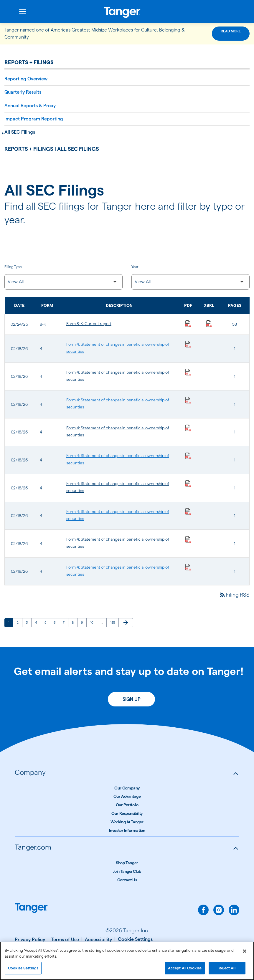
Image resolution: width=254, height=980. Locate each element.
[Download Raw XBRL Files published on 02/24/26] (209, 324)
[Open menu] (23, 11)
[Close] (245, 954)
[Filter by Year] (190, 282)
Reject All (227, 971)
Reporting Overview (26, 79)
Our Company (127, 788)
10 (94, 622)
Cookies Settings (23, 971)
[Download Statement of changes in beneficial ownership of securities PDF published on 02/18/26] (188, 344)
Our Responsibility (127, 813)
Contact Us (127, 880)
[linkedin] (234, 910)
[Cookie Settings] (135, 939)
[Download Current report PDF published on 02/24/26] (188, 324)
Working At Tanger (127, 822)
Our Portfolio (127, 805)
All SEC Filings (20, 132)
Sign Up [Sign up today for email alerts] (132, 699)
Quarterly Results (23, 92)
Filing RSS (234, 595)
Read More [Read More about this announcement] (231, 31)
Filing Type (13, 267)
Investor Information (127, 830)
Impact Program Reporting (34, 119)
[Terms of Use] (67, 940)
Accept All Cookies (185, 971)
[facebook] (203, 910)
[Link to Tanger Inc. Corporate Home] (127, 11)
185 (114, 622)
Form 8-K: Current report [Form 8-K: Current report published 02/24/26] (89, 324)
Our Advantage (127, 796)
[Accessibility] (100, 940)
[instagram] (219, 910)
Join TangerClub (127, 871)
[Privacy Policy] (32, 940)
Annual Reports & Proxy (30, 106)
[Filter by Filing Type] (63, 282)
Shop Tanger (127, 863)
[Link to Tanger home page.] (31, 909)
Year (135, 267)
